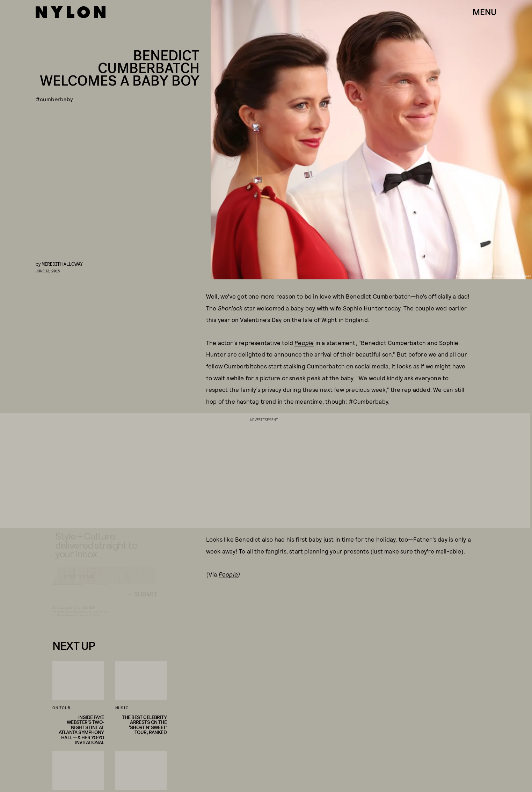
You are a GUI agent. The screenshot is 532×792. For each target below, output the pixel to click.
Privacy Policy (88, 621)
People (304, 343)
